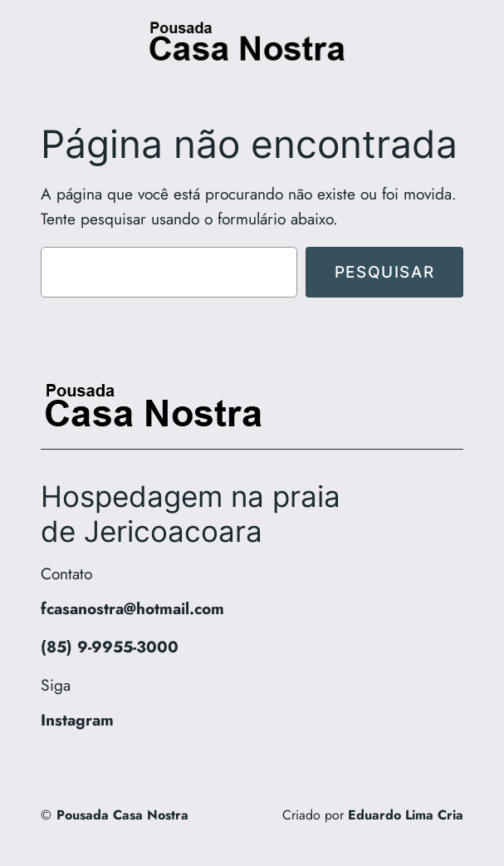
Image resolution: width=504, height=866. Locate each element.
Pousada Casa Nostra (122, 815)
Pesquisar (384, 272)
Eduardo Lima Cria (406, 815)
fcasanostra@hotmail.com (132, 608)
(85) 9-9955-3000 (110, 647)
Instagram (77, 720)
